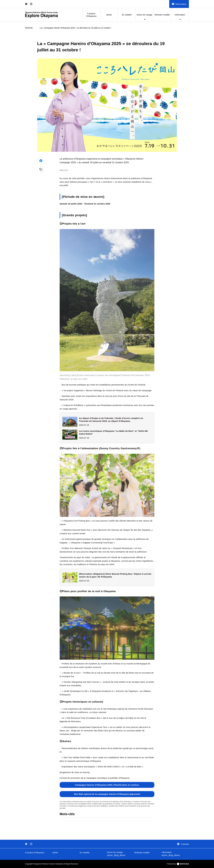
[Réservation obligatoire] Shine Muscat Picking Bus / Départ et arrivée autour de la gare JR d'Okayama (113, 575)
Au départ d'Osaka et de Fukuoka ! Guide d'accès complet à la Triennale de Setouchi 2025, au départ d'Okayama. (112, 420)
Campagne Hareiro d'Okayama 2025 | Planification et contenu (107, 785)
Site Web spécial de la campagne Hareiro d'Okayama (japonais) (107, 794)
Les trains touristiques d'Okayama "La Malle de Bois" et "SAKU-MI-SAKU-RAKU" (115, 432)
